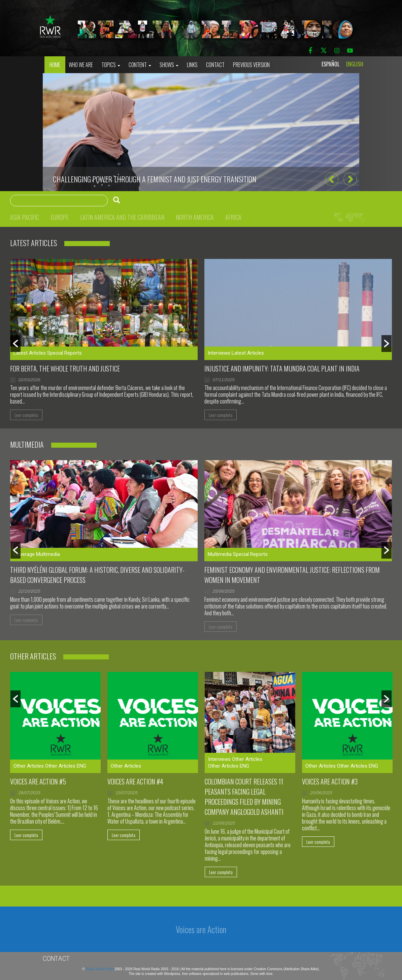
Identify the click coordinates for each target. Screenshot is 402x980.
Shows (169, 65)
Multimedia (48, 554)
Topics (111, 65)
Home (55, 65)
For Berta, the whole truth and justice (65, 368)
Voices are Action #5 (38, 781)
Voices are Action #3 (330, 781)
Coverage (24, 554)
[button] (331, 180)
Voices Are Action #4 (135, 781)
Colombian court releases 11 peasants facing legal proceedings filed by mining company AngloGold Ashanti (244, 797)
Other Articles (29, 766)
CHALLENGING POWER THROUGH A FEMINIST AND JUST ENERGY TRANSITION (155, 179)
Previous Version (251, 65)
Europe (60, 217)
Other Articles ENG (66, 766)
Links (192, 65)
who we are (81, 65)
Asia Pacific (25, 217)
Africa (233, 217)
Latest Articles (30, 353)
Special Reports (64, 353)
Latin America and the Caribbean (122, 217)
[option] (201, 132)
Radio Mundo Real (100, 969)
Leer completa (26, 415)
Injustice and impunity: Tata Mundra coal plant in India (282, 368)
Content (140, 65)
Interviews (219, 353)
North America (195, 217)
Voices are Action (201, 929)
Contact (215, 65)
